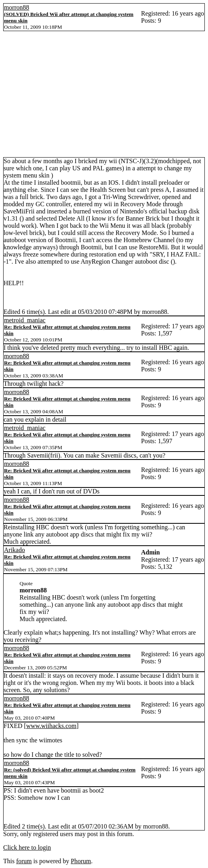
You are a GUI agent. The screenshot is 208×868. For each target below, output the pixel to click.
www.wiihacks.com (51, 726)
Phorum (81, 861)
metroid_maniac (25, 320)
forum (24, 861)
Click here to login (27, 847)
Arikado (14, 550)
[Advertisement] (104, 97)
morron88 (17, 7)
